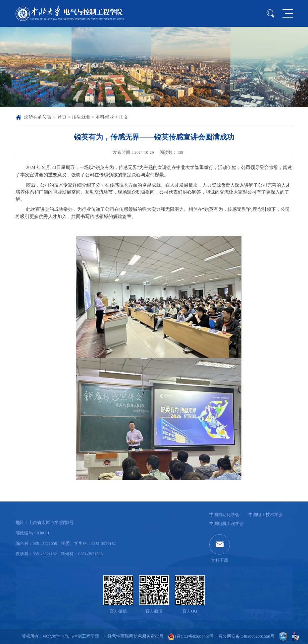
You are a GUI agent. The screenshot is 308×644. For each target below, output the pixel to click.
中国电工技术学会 (266, 515)
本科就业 (105, 117)
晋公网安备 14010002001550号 (246, 636)
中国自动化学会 (224, 515)
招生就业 (81, 117)
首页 (62, 117)
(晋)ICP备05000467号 (195, 636)
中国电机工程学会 (227, 524)
